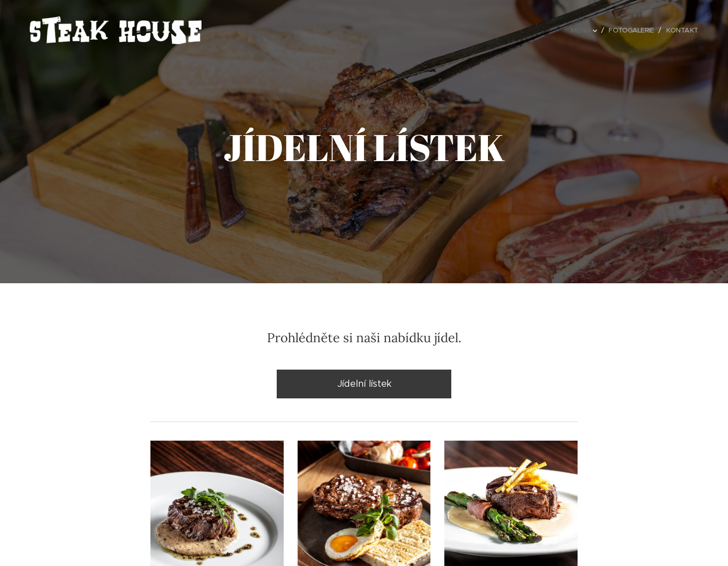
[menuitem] (582, 30)
